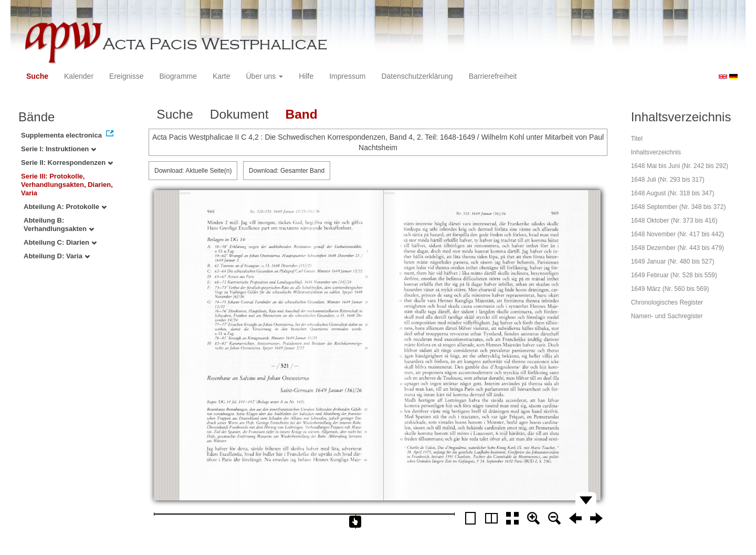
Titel (637, 139)
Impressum (347, 76)
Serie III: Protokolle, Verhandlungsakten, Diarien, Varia (67, 185)
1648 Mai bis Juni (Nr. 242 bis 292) (680, 166)
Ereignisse (126, 76)
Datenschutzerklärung (417, 76)
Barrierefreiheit (493, 76)
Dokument (239, 114)
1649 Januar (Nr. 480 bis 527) (673, 261)
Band (301, 114)
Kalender (79, 76)
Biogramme (178, 76)
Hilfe (306, 76)
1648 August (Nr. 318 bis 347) (673, 193)
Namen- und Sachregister (667, 316)
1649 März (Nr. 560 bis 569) (670, 289)
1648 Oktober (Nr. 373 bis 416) (674, 221)
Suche (37, 76)
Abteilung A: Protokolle (65, 207)
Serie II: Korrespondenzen (67, 163)
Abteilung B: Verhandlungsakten (59, 224)
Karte (221, 76)
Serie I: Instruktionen (59, 149)
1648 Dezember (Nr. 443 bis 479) (678, 248)
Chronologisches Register (667, 302)
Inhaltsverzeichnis (656, 152)
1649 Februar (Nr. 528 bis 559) (674, 275)
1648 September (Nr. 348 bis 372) (679, 207)
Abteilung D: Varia (57, 256)
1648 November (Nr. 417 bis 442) (678, 234)
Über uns (265, 76)
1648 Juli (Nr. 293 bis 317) (668, 180)
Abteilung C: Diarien (60, 242)
